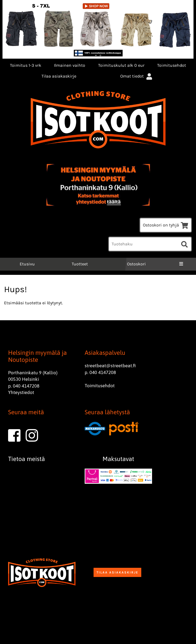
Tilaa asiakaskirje (59, 76)
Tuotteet (80, 264)
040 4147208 (26, 386)
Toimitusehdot (172, 65)
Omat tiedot (137, 76)
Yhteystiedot (21, 392)
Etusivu (27, 264)
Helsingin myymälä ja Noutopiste (37, 356)
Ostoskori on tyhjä (166, 225)
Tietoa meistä (27, 459)
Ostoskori (136, 264)
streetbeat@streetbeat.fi (110, 366)
